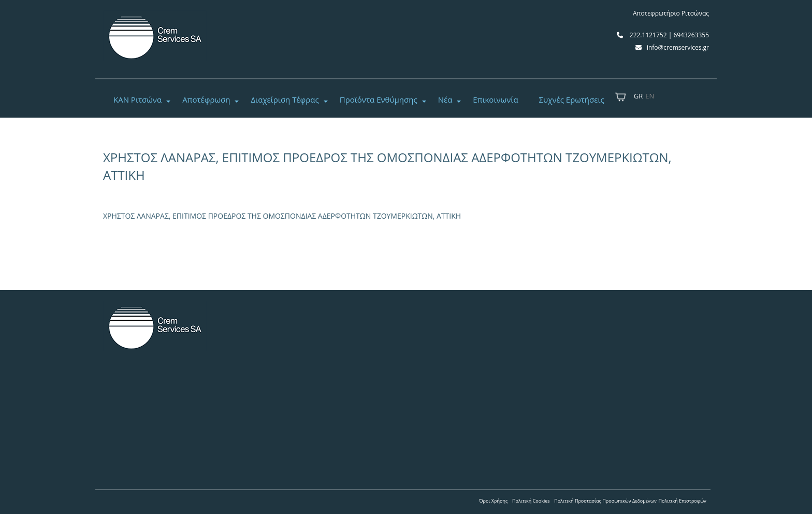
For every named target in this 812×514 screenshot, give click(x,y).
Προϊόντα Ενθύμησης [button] (379, 99)
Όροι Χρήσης (493, 501)
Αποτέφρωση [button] (206, 99)
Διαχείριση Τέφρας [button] (285, 99)
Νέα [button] (445, 99)
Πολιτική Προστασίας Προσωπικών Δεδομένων (605, 501)
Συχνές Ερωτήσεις (572, 99)
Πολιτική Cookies (531, 501)
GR (638, 96)
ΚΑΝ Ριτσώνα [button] (137, 99)
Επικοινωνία (495, 99)
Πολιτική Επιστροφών (682, 501)
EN (650, 96)
